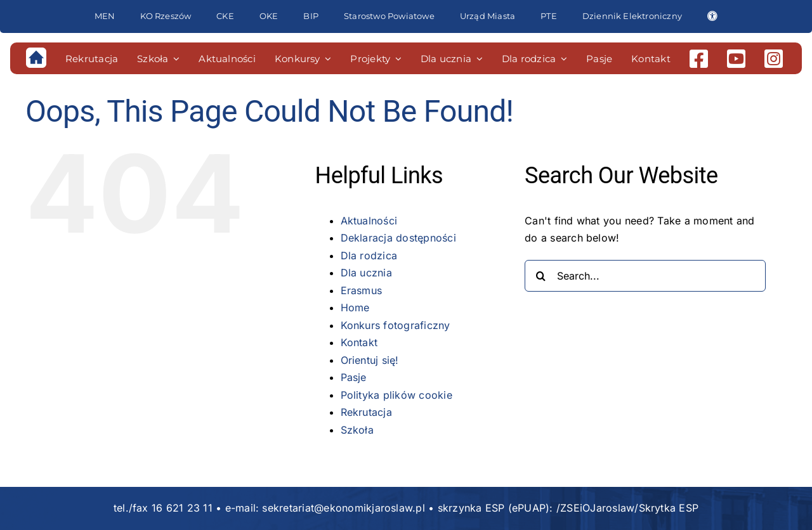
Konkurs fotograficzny (396, 325)
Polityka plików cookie (396, 395)
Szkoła (357, 430)
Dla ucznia (366, 273)
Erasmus (362, 290)
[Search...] (645, 276)
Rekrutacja (366, 412)
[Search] (540, 276)
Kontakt (359, 342)
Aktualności (369, 221)
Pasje (354, 377)
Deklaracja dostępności (398, 238)
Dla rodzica (369, 255)
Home (355, 307)
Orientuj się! (370, 360)
